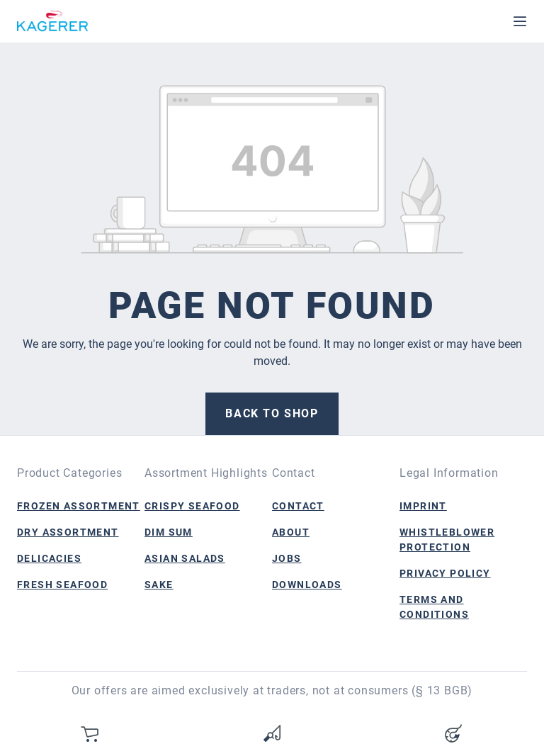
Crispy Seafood (192, 506)
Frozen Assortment (79, 506)
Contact (298, 506)
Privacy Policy (445, 573)
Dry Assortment (68, 532)
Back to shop (272, 413)
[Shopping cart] (91, 733)
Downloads (307, 585)
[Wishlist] (272, 733)
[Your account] (453, 733)
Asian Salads (185, 558)
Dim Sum (169, 532)
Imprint (423, 506)
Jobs (287, 558)
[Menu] (520, 21)
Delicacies (49, 558)
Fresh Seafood (62, 585)
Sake (159, 585)
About (291, 532)
